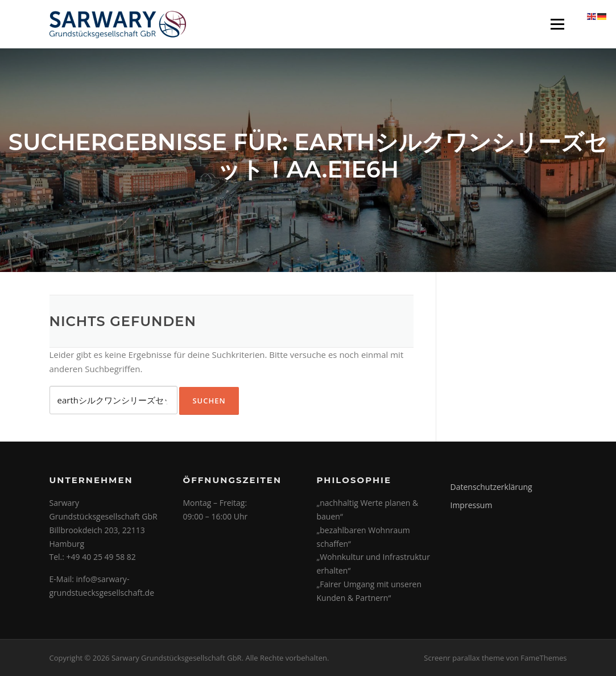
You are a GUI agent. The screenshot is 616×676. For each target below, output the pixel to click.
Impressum (472, 505)
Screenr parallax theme (464, 658)
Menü (557, 24)
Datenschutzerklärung (491, 487)
